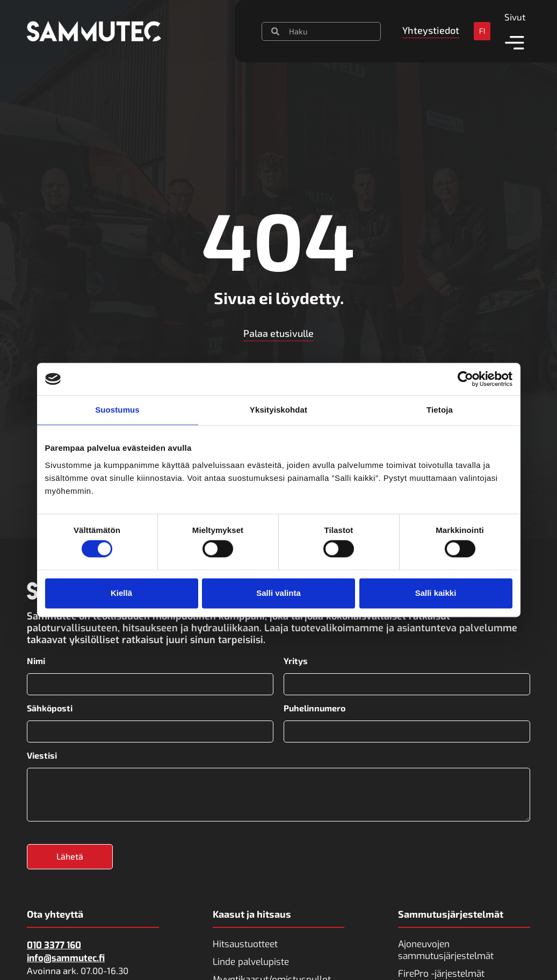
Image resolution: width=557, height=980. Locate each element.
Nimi (36, 661)
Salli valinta (278, 593)
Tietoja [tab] (440, 410)
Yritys (296, 661)
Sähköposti (50, 708)
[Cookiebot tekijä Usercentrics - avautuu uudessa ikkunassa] (465, 379)
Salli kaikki (436, 593)
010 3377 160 (54, 945)
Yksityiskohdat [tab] (278, 410)
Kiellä (121, 593)
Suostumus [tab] (117, 410)
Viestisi (42, 755)
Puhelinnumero (314, 708)
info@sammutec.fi (66, 958)
